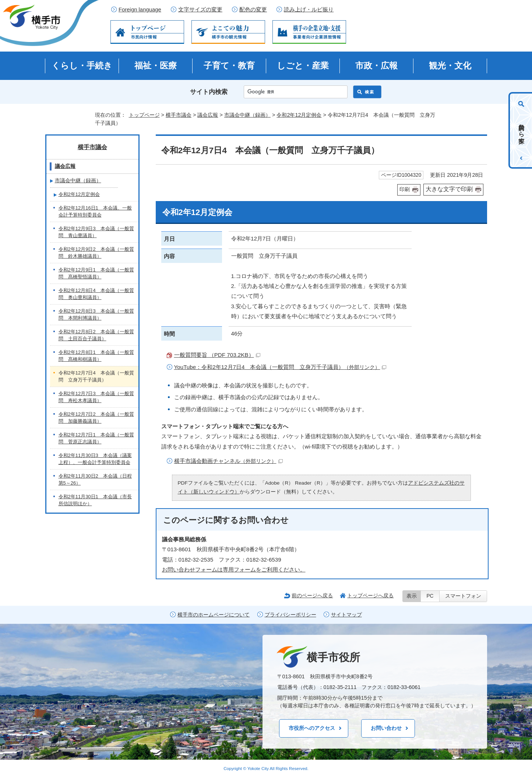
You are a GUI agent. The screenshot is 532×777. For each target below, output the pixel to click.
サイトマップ (346, 615)
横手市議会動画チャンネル (228, 461)
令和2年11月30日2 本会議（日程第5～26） (95, 480)
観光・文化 (450, 66)
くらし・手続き (82, 66)
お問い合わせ (386, 728)
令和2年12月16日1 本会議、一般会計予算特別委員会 (95, 212)
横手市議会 (179, 115)
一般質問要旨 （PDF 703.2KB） (217, 355)
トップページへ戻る (370, 595)
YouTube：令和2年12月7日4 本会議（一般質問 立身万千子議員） (280, 367)
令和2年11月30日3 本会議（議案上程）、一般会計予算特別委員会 (95, 459)
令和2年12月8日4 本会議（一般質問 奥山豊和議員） (96, 294)
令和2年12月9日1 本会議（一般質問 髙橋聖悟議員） (96, 273)
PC (430, 596)
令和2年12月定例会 (299, 115)
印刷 (405, 189)
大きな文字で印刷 (449, 189)
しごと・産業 (303, 66)
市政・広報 (376, 66)
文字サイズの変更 (200, 10)
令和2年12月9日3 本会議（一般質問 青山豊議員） (96, 232)
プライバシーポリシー (290, 615)
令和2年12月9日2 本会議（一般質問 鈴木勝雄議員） (96, 253)
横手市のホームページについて (214, 615)
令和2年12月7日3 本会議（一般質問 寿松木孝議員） (96, 397)
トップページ (144, 115)
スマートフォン (463, 596)
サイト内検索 (209, 92)
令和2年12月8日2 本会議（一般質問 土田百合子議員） (96, 335)
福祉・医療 (156, 66)
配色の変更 (253, 10)
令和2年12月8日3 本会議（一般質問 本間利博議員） (96, 315)
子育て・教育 (229, 66)
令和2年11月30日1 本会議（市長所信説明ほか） (95, 500)
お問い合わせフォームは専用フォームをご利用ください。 (234, 569)
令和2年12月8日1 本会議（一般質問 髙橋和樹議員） (96, 356)
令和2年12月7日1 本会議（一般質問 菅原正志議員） (96, 438)
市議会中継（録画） (247, 115)
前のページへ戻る (312, 595)
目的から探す (522, 130)
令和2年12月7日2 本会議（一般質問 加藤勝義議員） (96, 418)
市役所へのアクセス (312, 728)
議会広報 (208, 115)
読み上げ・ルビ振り (309, 10)
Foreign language (140, 10)
